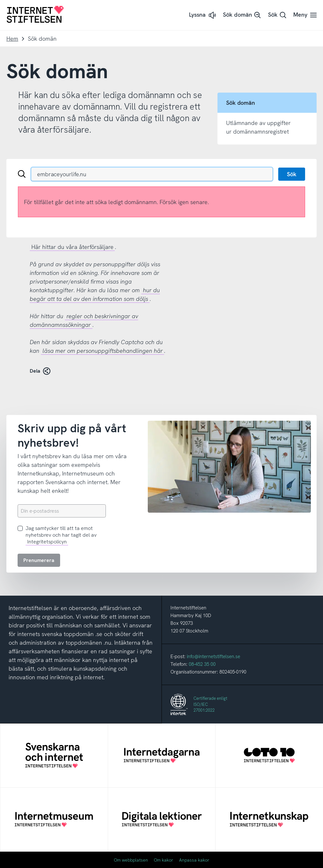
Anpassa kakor (194, 860)
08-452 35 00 (202, 664)
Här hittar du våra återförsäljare (72, 247)
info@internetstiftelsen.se (213, 657)
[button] (203, 15)
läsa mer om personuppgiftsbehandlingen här (103, 351)
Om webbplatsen (131, 860)
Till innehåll (0, 0)
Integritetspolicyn (47, 542)
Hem (12, 39)
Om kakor (164, 860)
